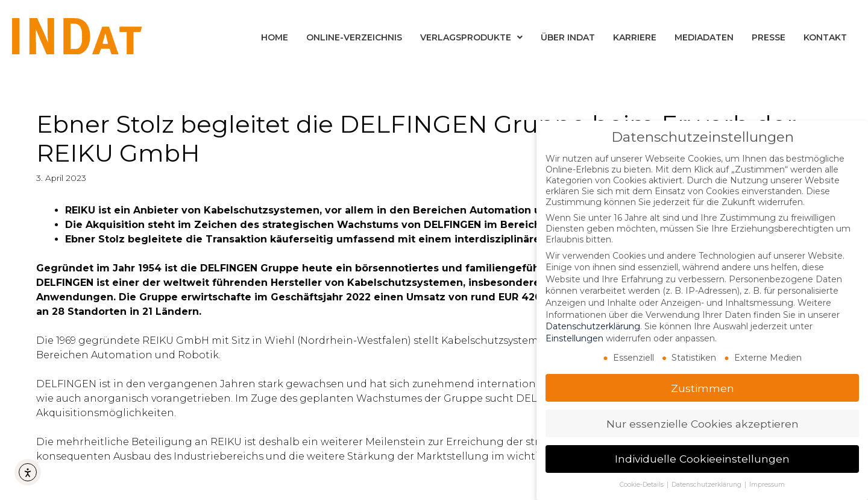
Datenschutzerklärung (593, 326)
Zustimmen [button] (703, 388)
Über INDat (568, 37)
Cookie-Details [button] (643, 484)
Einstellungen (574, 338)
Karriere (635, 37)
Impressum (767, 484)
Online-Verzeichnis (354, 37)
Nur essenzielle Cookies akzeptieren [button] (703, 423)
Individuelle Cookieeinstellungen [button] (702, 459)
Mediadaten (704, 37)
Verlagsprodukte (471, 37)
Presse (769, 37)
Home (275, 37)
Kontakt (825, 37)
